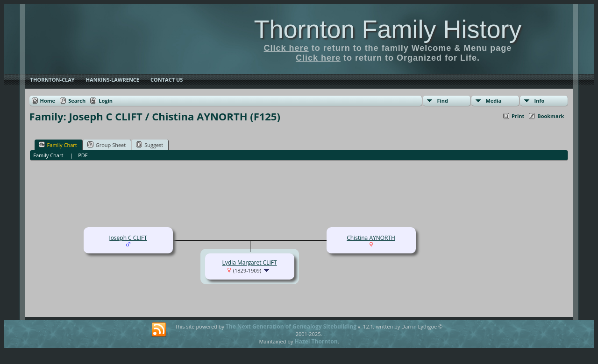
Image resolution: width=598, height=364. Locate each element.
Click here (286, 48)
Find (442, 101)
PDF (83, 155)
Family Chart (58, 145)
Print (518, 116)
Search (77, 101)
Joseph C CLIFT (128, 238)
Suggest (149, 145)
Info (539, 101)
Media (493, 101)
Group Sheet (107, 145)
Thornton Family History (388, 29)
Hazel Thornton (316, 341)
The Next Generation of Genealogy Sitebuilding (291, 326)
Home (48, 101)
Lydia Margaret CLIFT (250, 262)
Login (106, 101)
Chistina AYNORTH (371, 238)
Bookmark (551, 116)
